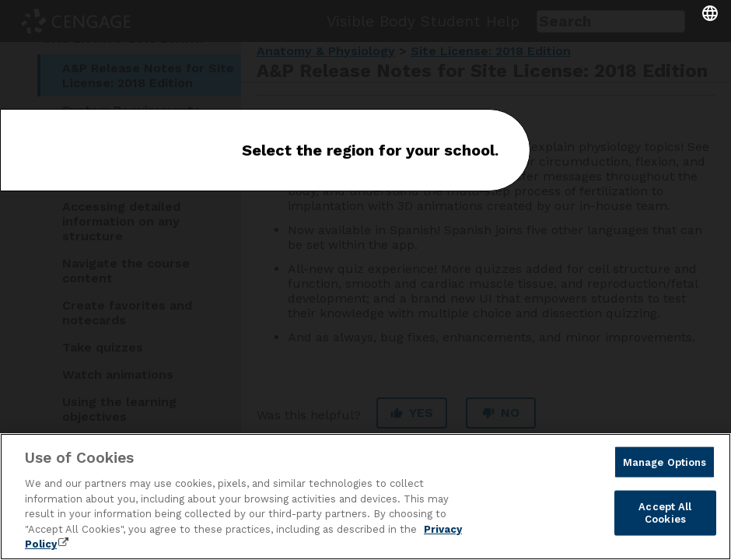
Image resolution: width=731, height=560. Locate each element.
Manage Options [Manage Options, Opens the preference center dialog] (665, 462)
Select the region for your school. (370, 150)
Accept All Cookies (665, 513)
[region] (365, 497)
